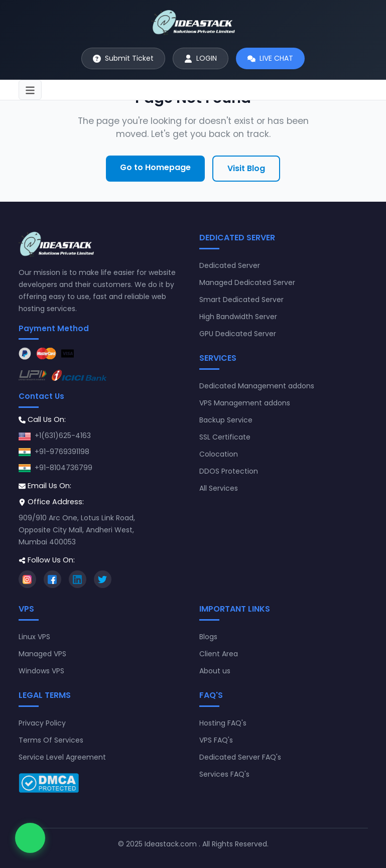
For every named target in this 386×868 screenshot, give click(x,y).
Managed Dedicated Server (247, 282)
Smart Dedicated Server (241, 300)
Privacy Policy (42, 723)
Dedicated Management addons (257, 386)
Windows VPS (41, 671)
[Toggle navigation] (30, 90)
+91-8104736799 (63, 468)
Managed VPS (42, 654)
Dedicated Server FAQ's (240, 757)
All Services (219, 488)
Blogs (208, 637)
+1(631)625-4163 (63, 436)
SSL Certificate (225, 437)
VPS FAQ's (216, 740)
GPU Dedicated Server (238, 334)
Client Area (219, 654)
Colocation (219, 454)
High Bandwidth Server (238, 317)
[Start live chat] (270, 58)
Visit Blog (246, 168)
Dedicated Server (230, 265)
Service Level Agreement (62, 757)
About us (215, 671)
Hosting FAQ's (223, 723)
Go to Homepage (155, 167)
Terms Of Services (51, 740)
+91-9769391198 (62, 452)
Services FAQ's (224, 774)
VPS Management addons (245, 403)
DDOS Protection (229, 471)
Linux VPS (34, 637)
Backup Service (226, 420)
